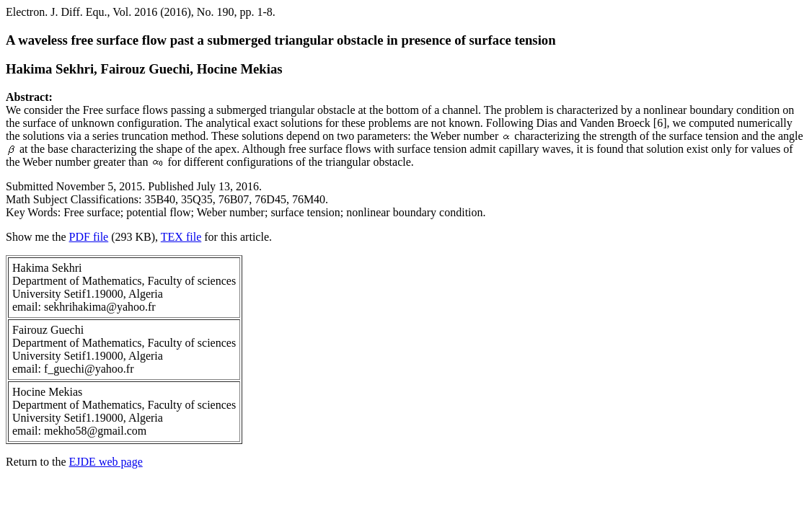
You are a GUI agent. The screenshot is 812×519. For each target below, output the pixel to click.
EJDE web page (106, 462)
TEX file (181, 237)
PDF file (89, 237)
